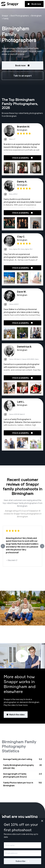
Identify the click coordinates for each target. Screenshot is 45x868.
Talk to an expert (23, 76)
